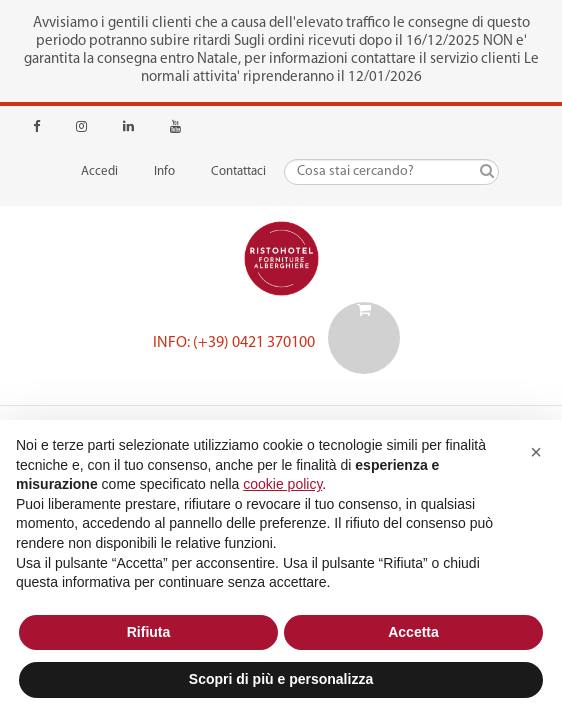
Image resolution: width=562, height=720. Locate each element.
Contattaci (238, 171)
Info (164, 171)
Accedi (99, 171)
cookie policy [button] (282, 484)
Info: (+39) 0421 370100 (234, 343)
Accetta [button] (413, 632)
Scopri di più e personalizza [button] (281, 679)
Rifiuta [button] (149, 632)
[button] (536, 452)
